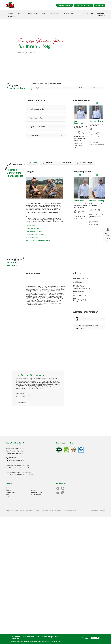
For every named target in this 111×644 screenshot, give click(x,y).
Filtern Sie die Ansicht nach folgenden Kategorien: (46, 84)
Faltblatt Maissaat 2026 (32, 228)
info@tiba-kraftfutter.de (15, 460)
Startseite (10, 13)
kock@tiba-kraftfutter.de (80, 217)
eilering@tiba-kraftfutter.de (97, 144)
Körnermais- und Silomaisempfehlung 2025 (38, 240)
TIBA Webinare (64, 5)
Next (97, 103)
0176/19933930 (94, 225)
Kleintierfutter (97, 88)
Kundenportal (11, 17)
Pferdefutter (82, 88)
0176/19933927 (94, 142)
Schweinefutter (54, 88)
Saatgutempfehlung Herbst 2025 (35, 234)
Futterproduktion (35, 488)
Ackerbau (33, 490)
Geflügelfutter (38, 88)
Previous (80, 175)
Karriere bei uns (55, 13)
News (44, 13)
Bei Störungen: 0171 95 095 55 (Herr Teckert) (87, 327)
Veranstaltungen (69, 13)
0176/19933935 (78, 144)
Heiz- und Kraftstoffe (36, 492)
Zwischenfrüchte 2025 (32, 237)
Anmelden (99, 5)
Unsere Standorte (36, 497)
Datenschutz (94, 510)
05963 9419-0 (89, 14)
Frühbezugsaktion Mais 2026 (34, 231)
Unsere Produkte (33, 13)
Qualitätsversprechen (64, 443)
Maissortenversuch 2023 (33, 243)
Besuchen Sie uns (22, 402)
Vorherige (79, 103)
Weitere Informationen (52, 641)
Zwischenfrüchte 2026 (32, 226)
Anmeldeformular (85, 319)
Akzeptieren (86, 638)
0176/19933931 (78, 218)
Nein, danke (95, 638)
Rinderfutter (68, 88)
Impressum (102, 510)
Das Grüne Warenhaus (84, 5)
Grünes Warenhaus (36, 495)
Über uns (20, 13)
